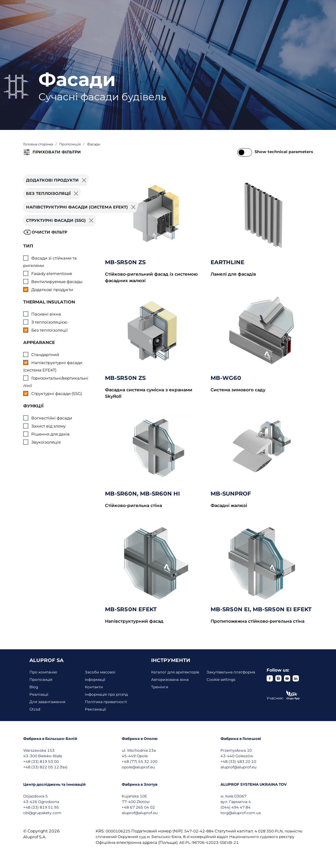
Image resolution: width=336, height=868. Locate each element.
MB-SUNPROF (231, 494)
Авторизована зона (170, 679)
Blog (34, 687)
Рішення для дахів (50, 434)
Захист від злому (48, 426)
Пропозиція (41, 679)
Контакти (94, 687)
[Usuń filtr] (84, 180)
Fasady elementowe (52, 273)
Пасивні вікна (46, 314)
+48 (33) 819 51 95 (41, 807)
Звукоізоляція (46, 442)
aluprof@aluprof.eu (238, 767)
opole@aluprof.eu (138, 767)
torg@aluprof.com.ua (241, 813)
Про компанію (43, 672)
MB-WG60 (226, 378)
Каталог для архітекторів (175, 672)
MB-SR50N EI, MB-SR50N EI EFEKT (261, 609)
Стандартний (45, 355)
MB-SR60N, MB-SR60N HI (142, 494)
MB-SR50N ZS (125, 262)
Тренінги (160, 687)
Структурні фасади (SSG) (57, 393)
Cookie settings (221, 679)
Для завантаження (47, 702)
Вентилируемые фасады (57, 281)
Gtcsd (35, 709)
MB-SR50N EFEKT (131, 609)
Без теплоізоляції (50, 330)
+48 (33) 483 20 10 (238, 761)
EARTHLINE (227, 262)
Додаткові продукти (52, 290)
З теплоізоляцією (49, 322)
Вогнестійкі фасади (52, 418)
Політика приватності (106, 702)
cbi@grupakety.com (42, 813)
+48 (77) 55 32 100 (140, 761)
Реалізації (39, 694)
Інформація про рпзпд (106, 694)
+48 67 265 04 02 (138, 807)
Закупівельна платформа (231, 672)
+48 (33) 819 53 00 (41, 761)
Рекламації (95, 709)
